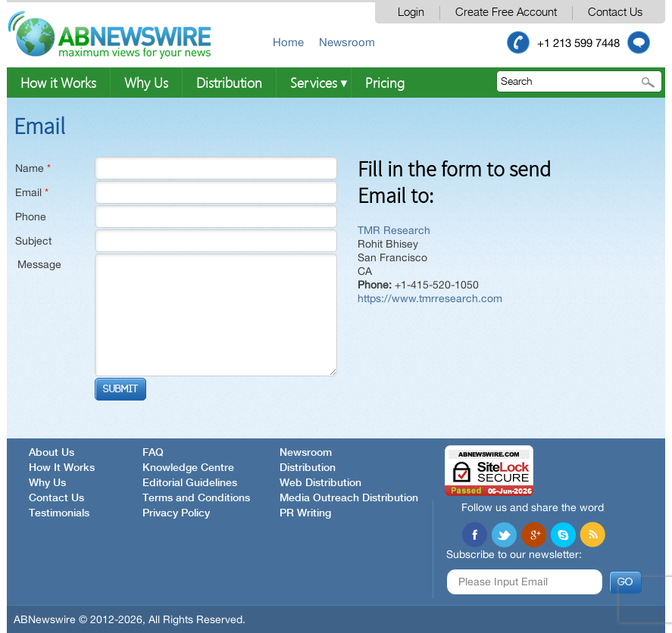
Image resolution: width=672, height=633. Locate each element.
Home (288, 42)
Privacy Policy (176, 513)
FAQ (153, 453)
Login (411, 12)
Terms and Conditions (196, 498)
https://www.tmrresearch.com (430, 298)
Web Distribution (320, 483)
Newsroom (347, 42)
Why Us (146, 82)
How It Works (62, 468)
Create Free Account (506, 12)
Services (314, 82)
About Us (52, 453)
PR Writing (305, 513)
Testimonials (59, 513)
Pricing (385, 82)
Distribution (229, 82)
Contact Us (615, 12)
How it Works (58, 82)
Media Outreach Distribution (349, 498)
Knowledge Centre (188, 468)
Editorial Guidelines (190, 483)
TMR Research (394, 230)
